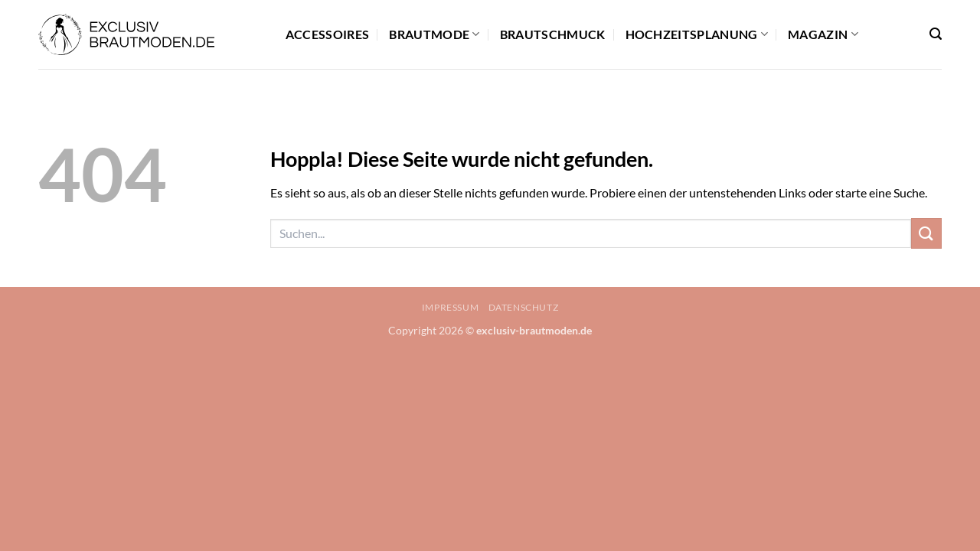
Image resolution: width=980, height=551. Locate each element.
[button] (936, 34)
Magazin (823, 34)
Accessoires (328, 34)
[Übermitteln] (926, 233)
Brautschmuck (553, 34)
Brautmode (434, 34)
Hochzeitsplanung (697, 34)
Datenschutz (524, 307)
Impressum (451, 307)
